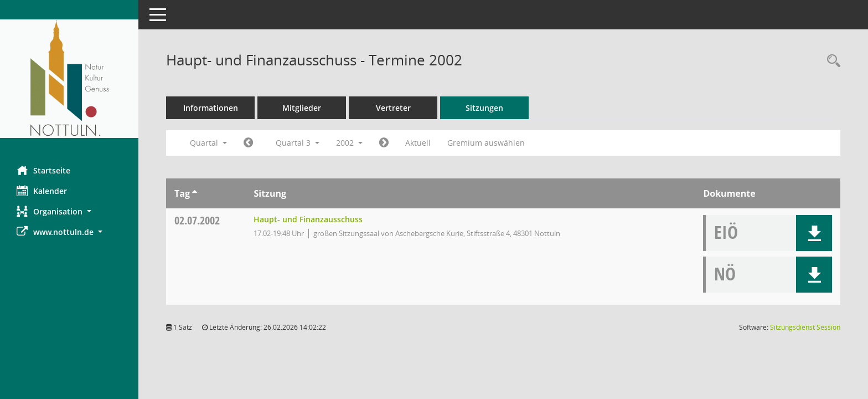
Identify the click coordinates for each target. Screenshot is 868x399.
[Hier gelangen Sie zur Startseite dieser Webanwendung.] (69, 79)
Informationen (211, 108)
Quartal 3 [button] (298, 143)
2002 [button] (349, 143)
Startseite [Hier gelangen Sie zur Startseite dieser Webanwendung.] (43, 170)
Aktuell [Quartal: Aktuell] (418, 143)
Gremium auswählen (486, 143)
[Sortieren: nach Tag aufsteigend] (195, 193)
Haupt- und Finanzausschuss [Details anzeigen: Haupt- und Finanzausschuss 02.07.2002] (308, 219)
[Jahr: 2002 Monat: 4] (248, 143)
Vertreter (393, 108)
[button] (69, 211)
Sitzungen (484, 108)
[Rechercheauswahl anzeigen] (831, 61)
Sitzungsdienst (805, 327)
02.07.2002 (197, 220)
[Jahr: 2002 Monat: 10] (384, 143)
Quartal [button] (208, 143)
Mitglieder (302, 108)
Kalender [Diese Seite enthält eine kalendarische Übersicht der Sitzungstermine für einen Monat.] (42, 191)
